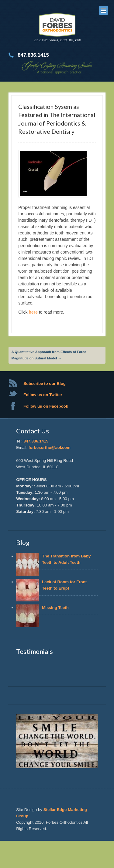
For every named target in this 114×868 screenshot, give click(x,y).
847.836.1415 (36, 441)
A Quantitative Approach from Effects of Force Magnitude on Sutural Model (49, 355)
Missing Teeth (56, 608)
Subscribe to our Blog (45, 384)
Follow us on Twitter (43, 395)
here (34, 312)
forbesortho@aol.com (50, 447)
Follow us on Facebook (46, 406)
